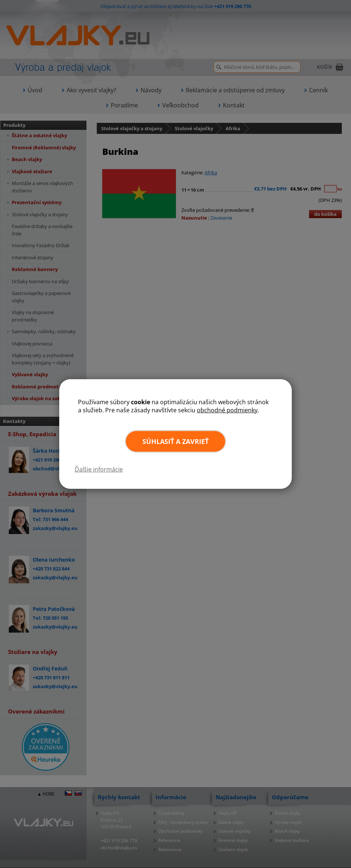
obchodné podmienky (227, 410)
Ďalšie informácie (99, 469)
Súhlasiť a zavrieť (175, 441)
